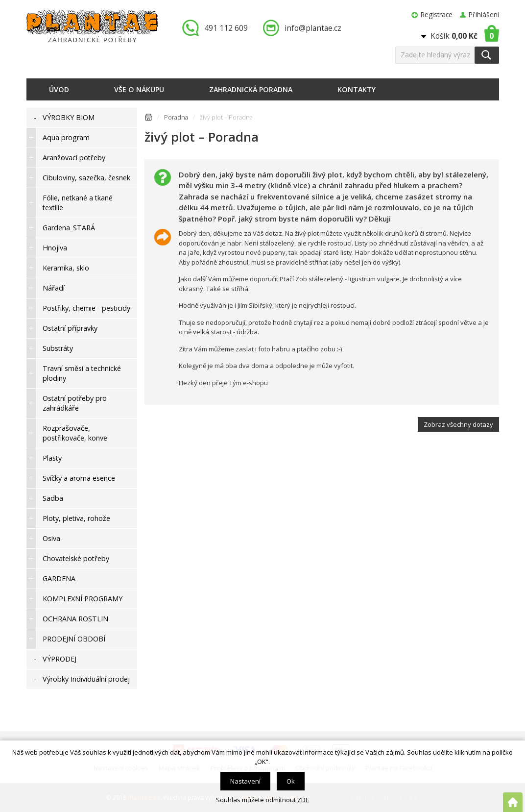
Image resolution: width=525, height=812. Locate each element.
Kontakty (357, 89)
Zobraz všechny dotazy (458, 424)
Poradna (176, 117)
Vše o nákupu (139, 89)
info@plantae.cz (313, 28)
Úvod (59, 89)
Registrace (437, 14)
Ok (291, 781)
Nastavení (245, 781)
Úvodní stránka (148, 119)
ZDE (303, 800)
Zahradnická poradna (251, 89)
